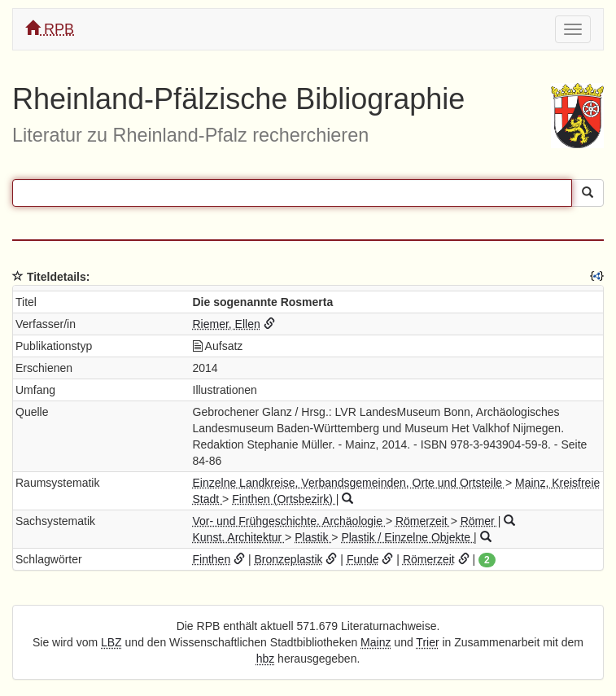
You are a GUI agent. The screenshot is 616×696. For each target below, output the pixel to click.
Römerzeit (423, 521)
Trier (427, 642)
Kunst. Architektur (239, 537)
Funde (363, 559)
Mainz (376, 642)
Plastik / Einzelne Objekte (407, 537)
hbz (266, 659)
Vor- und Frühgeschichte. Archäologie (289, 521)
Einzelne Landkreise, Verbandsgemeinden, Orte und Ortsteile (349, 483)
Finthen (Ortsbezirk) (284, 499)
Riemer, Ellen (227, 324)
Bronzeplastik (289, 559)
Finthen (212, 559)
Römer (479, 521)
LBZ (111, 642)
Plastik (313, 537)
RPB (50, 29)
